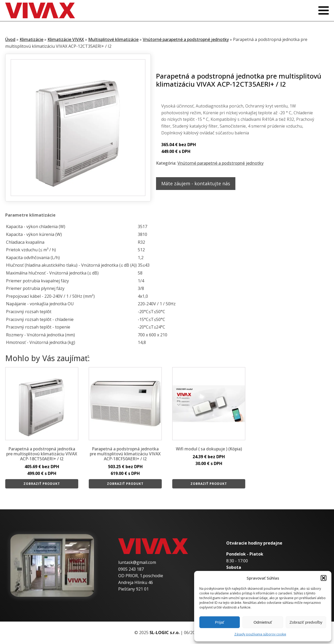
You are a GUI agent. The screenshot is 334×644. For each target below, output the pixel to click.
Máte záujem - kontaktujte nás (196, 183)
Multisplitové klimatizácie (113, 39)
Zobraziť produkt (42, 484)
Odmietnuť (263, 622)
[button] (324, 578)
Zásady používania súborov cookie (260, 634)
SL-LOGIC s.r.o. (165, 633)
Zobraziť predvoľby (306, 622)
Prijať (220, 622)
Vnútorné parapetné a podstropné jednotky (186, 39)
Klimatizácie (31, 39)
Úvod (10, 39)
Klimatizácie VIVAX (66, 39)
